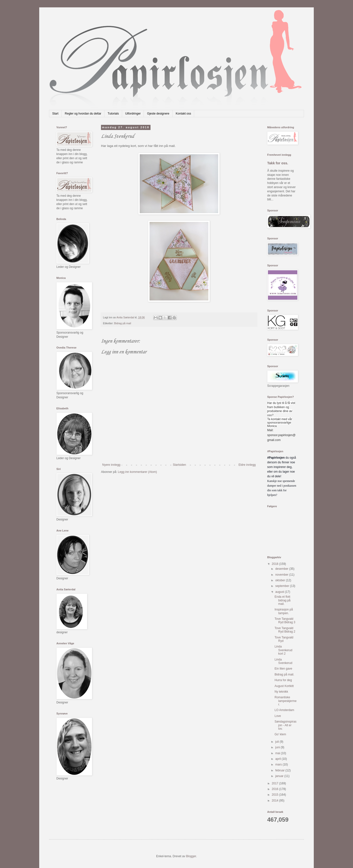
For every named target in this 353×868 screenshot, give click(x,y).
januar (280, 776)
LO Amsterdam (284, 710)
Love (278, 716)
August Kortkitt (284, 686)
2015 (276, 795)
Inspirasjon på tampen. (284, 611)
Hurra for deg (283, 680)
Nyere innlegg (111, 465)
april (278, 759)
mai (278, 753)
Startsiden (179, 465)
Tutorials (113, 114)
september (283, 586)
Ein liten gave (283, 669)
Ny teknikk (281, 692)
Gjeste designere (158, 114)
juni (278, 747)
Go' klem (280, 734)
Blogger (191, 856)
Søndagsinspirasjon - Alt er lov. (285, 725)
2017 (276, 783)
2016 (276, 789)
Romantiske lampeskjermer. (286, 701)
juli (277, 742)
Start (55, 114)
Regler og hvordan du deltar (83, 114)
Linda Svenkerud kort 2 (283, 650)
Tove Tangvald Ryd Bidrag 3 (285, 621)
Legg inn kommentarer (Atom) (137, 472)
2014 (276, 801)
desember (282, 569)
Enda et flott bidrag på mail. (283, 600)
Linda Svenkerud (283, 661)
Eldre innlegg (247, 465)
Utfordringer (133, 114)
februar (280, 770)
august (280, 592)
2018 (276, 564)
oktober (281, 580)
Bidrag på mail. (284, 674)
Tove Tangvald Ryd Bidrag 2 (285, 630)
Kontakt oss (183, 114)
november (282, 575)
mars (279, 764)
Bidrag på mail (123, 323)
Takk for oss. (278, 163)
